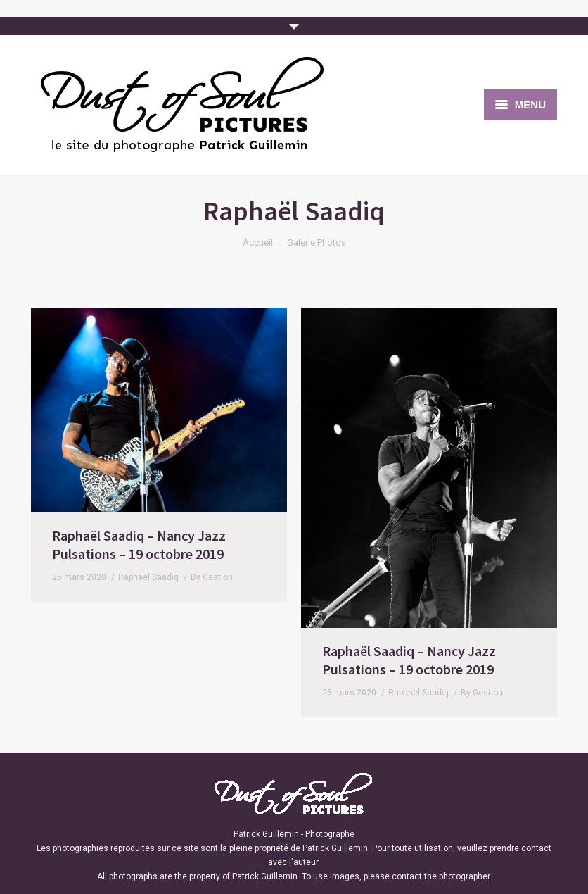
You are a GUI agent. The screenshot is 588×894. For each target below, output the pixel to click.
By (212, 577)
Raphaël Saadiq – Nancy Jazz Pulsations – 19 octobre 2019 (139, 544)
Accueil (258, 243)
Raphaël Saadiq (148, 577)
